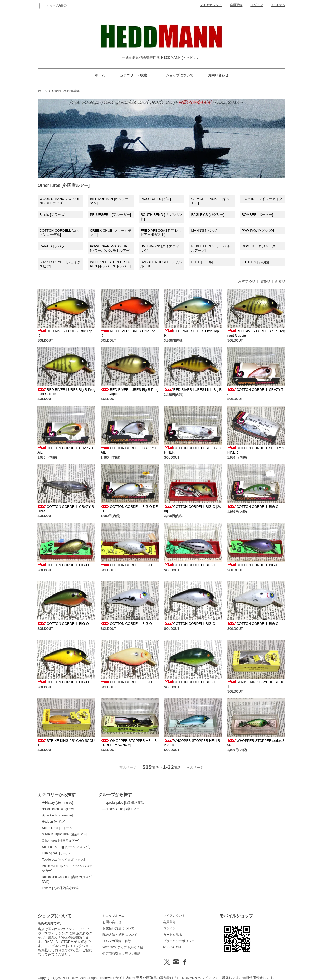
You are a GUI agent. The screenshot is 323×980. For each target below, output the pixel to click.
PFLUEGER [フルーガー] (110, 215)
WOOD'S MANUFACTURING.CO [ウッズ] (59, 201)
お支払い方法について (118, 928)
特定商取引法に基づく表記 (121, 954)
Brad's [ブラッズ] (53, 215)
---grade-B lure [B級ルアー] (121, 809)
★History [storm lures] (58, 803)
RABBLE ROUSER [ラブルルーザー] (161, 264)
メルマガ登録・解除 (117, 941)
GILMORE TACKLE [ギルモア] (210, 201)
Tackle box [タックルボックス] (63, 860)
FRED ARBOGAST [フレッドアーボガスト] (161, 233)
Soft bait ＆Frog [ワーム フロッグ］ (67, 847)
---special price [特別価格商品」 (125, 803)
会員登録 (236, 5)
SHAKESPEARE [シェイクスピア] (60, 264)
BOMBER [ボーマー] (257, 215)
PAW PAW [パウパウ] (258, 230)
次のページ (195, 767)
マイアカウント (211, 5)
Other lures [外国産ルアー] (69, 91)
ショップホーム (114, 916)
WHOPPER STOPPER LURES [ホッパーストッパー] (110, 264)
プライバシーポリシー (179, 941)
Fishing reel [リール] (56, 853)
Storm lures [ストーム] (58, 828)
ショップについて (179, 75)
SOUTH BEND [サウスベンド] (161, 217)
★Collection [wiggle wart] (60, 809)
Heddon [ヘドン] (53, 822)
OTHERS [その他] (255, 262)
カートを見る (173, 935)
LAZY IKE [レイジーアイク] (263, 199)
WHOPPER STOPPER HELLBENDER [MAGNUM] (129, 743)
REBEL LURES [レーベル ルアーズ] (211, 248)
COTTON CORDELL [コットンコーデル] (60, 233)
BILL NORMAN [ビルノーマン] (109, 201)
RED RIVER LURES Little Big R (193, 390)
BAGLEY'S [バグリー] (208, 215)
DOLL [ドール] (202, 262)
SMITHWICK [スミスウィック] (160, 248)
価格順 (265, 281)
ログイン (257, 5)
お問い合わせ (218, 75)
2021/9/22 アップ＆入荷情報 (123, 947)
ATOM (177, 947)
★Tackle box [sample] (57, 815)
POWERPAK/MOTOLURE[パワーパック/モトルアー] (110, 248)
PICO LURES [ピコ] (156, 199)
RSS (166, 947)
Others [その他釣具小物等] (61, 888)
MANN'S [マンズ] (204, 230)
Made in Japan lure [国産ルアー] (65, 834)
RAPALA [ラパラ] (53, 246)
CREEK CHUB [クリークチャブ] (111, 233)
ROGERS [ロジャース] (259, 246)
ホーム (100, 75)
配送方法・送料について (120, 935)
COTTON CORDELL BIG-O (253, 507)
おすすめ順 (247, 281)
